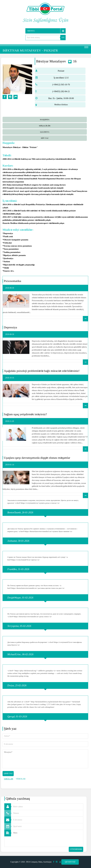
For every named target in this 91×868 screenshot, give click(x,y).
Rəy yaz (45, 138)
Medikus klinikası (61, 105)
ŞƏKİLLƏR (9, 779)
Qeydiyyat (70, 862)
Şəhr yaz (8, 774)
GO (63, 37)
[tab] (45, 119)
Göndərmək (76, 849)
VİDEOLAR (21, 779)
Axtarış (86, 46)
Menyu (31, 31)
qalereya (45, 132)
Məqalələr (45, 126)
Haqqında (45, 120)
